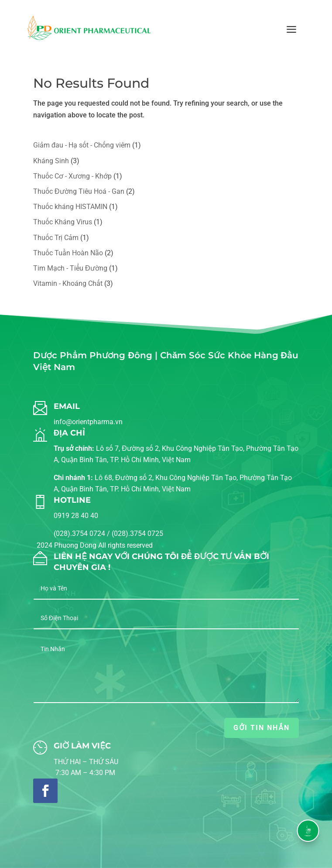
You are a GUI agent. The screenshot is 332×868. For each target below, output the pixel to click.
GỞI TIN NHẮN (261, 728)
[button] (308, 831)
